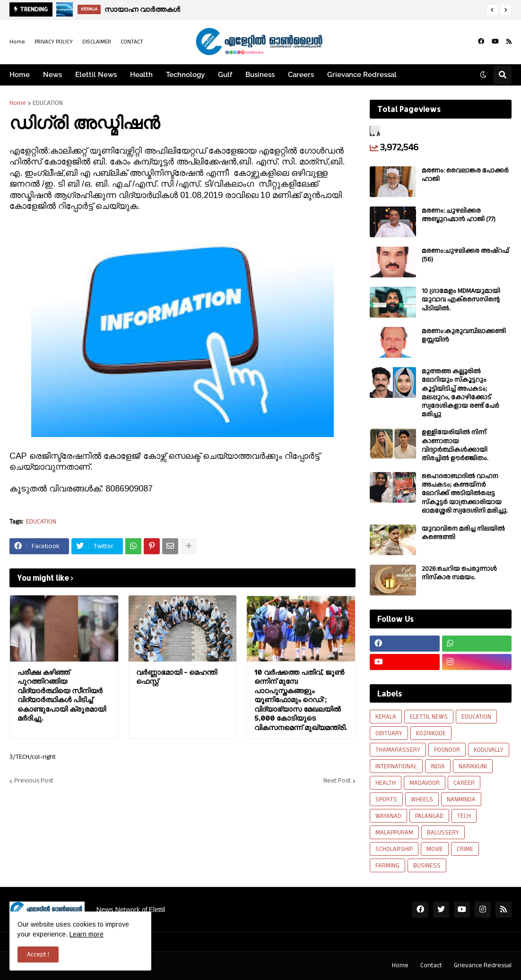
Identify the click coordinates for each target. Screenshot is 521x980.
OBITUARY (389, 733)
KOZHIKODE (431, 733)
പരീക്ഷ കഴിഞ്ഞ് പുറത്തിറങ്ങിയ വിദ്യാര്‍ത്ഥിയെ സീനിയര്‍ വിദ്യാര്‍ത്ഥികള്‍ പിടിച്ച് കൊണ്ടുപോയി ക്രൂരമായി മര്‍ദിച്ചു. (62, 695)
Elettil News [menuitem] (96, 75)
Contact (431, 965)
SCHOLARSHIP (394, 849)
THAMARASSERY (398, 750)
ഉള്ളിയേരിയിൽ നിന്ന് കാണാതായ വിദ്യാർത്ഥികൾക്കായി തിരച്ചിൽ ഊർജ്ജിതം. (455, 445)
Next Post (337, 781)
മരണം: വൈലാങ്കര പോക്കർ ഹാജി (465, 175)
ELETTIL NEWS (429, 717)
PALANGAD (429, 816)
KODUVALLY (489, 750)
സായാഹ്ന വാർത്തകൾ (142, 9)
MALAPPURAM (394, 833)
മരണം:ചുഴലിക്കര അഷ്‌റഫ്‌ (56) (465, 255)
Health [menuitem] (141, 75)
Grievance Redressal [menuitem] (362, 75)
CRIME (465, 849)
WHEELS (422, 799)
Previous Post (34, 781)
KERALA (386, 717)
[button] (492, 10)
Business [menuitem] (260, 75)
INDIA (438, 766)
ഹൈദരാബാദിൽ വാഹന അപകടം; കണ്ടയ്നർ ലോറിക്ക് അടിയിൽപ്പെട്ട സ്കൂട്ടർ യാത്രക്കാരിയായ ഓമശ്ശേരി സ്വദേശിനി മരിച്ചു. (465, 494)
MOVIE (435, 849)
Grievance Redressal (483, 965)
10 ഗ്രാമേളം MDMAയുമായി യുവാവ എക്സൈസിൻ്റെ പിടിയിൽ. (461, 300)
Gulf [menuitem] (225, 75)
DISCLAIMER (97, 42)
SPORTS (386, 799)
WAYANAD (388, 816)
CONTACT (132, 42)
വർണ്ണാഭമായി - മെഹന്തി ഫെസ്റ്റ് (177, 677)
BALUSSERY (443, 833)
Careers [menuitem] (301, 75)
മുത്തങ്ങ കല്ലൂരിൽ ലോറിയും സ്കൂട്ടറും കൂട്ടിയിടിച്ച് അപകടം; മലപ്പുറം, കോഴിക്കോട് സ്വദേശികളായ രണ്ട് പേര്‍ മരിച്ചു (460, 393)
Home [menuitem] (20, 75)
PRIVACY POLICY (54, 42)
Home (17, 42)
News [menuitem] (52, 75)
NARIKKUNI (473, 766)
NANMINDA (461, 799)
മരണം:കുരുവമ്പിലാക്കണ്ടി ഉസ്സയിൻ (464, 335)
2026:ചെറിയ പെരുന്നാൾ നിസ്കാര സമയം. (459, 573)
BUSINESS (427, 866)
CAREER (464, 783)
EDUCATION (48, 103)
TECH (464, 816)
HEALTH (386, 783)
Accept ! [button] (38, 954)
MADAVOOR (425, 783)
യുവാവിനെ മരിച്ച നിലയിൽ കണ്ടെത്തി (463, 533)
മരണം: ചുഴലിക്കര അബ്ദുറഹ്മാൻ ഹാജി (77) (459, 215)
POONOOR (447, 750)
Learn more (87, 934)
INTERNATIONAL (396, 766)
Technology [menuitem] (185, 75)
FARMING (387, 866)
